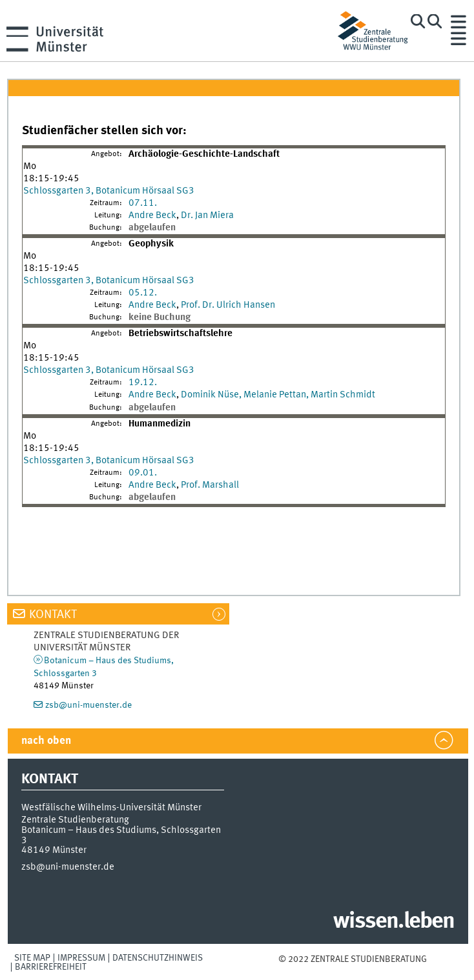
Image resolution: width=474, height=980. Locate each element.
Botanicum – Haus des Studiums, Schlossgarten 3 (121, 835)
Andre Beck (152, 215)
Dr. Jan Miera (207, 215)
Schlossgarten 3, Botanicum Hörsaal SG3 (109, 191)
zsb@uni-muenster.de (88, 705)
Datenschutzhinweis (158, 958)
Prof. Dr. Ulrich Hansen (228, 305)
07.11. (143, 203)
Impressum (81, 958)
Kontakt (53, 615)
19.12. (143, 383)
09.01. (143, 473)
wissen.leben (394, 922)
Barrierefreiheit (51, 967)
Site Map (32, 958)
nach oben (46, 741)
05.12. (143, 293)
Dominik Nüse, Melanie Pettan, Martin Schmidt (278, 395)
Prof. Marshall (210, 485)
